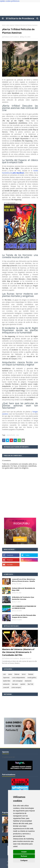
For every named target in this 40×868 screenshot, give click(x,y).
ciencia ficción (11, 435)
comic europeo (16, 687)
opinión (23, 684)
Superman (6, 678)
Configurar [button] (24, 860)
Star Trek (30, 684)
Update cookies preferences (10, 1)
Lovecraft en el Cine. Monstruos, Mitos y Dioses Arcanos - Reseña (24, 580)
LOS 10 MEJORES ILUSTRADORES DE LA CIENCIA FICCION (24, 607)
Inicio (4, 25)
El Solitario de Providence (20, 18)
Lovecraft (6, 687)
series (10, 674)
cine (8, 25)
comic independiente (18, 678)
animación (6, 684)
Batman (17, 674)
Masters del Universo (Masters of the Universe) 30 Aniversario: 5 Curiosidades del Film (18, 652)
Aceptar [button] (24, 852)
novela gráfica (32, 678)
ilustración (28, 681)
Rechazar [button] (24, 856)
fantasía (31, 674)
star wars (15, 684)
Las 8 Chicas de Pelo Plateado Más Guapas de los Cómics (24, 616)
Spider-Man (7, 681)
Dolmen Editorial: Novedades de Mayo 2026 (23, 589)
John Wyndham (18, 173)
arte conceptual (18, 681)
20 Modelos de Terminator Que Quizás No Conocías (23, 598)
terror (24, 674)
